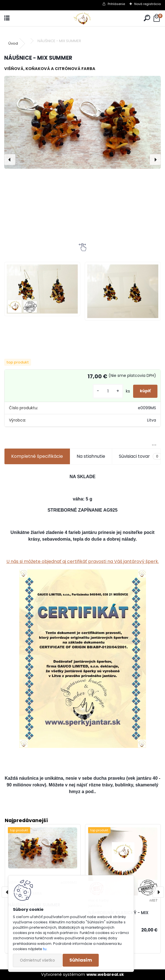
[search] (147, 18)
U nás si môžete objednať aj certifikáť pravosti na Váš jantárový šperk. (83, 561)
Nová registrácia (148, 4)
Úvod (13, 43)
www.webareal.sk (105, 974)
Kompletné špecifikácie (37, 456)
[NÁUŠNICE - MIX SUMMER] (82, 122)
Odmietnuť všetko (37, 960)
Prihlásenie (116, 4)
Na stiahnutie (91, 456)
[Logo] (82, 18)
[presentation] (10, 160)
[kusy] (108, 391)
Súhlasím (81, 960)
